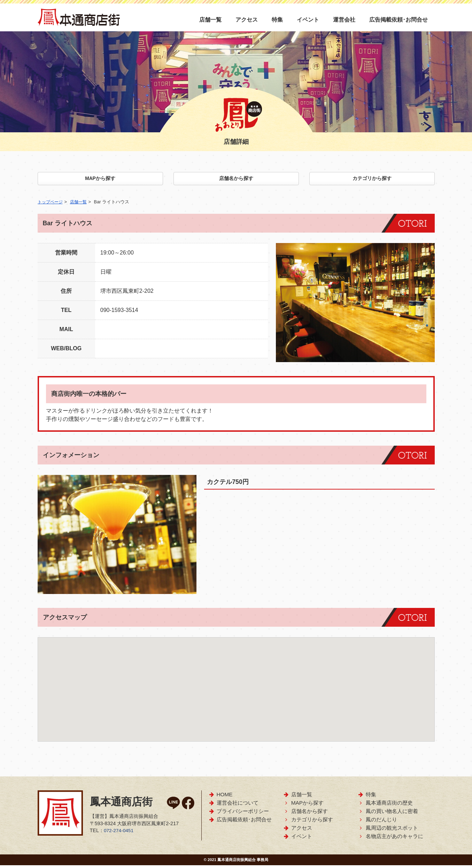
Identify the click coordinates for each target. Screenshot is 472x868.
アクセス (247, 20)
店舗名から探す (236, 180)
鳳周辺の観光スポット (388, 831)
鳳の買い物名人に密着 (388, 814)
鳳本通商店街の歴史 (385, 806)
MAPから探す (100, 180)
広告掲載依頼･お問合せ (399, 20)
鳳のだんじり (377, 822)
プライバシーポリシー (239, 814)
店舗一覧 (210, 20)
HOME (221, 797)
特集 (277, 20)
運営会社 (344, 20)
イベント (308, 20)
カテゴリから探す (372, 180)
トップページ (51, 205)
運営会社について (234, 806)
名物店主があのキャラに (390, 839)
